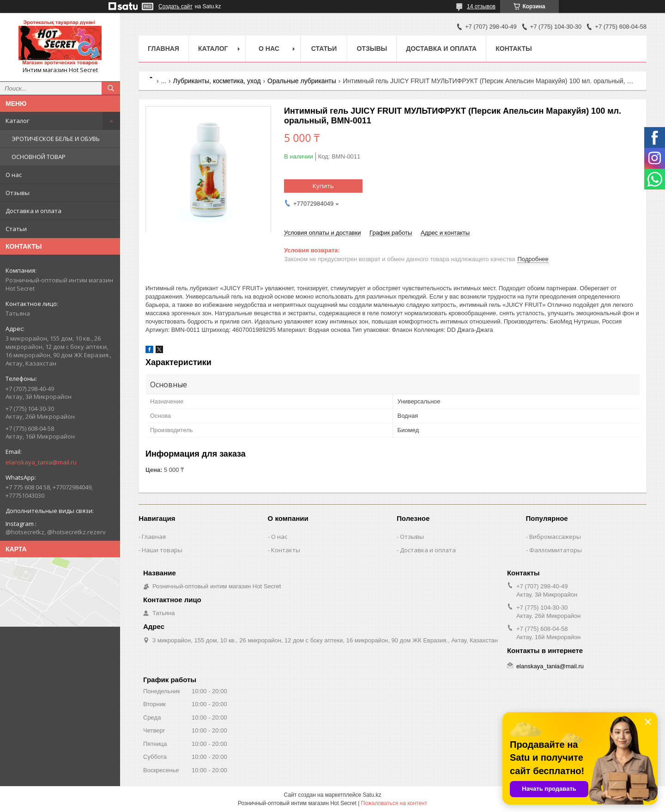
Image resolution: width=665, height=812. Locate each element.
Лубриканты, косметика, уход (217, 81)
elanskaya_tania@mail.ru (41, 462)
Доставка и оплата (33, 211)
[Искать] (111, 88)
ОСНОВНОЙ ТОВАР (39, 157)
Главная (163, 49)
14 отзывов (481, 6)
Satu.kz (372, 795)
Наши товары (162, 550)
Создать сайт (175, 6)
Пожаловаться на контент (394, 803)
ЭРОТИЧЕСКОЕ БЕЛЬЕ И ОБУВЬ (56, 139)
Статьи (16, 229)
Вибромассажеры (555, 537)
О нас (14, 175)
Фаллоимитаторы (556, 550)
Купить (323, 186)
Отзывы (18, 193)
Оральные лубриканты (302, 81)
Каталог (17, 121)
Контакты (514, 49)
